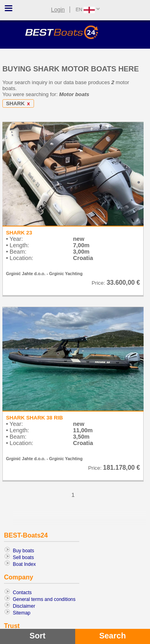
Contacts (22, 593)
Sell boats (23, 557)
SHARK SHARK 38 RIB (34, 418)
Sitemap (22, 613)
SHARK (19, 103)
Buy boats (23, 551)
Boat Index (24, 564)
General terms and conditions (44, 599)
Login (58, 10)
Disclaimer (24, 606)
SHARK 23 (19, 233)
